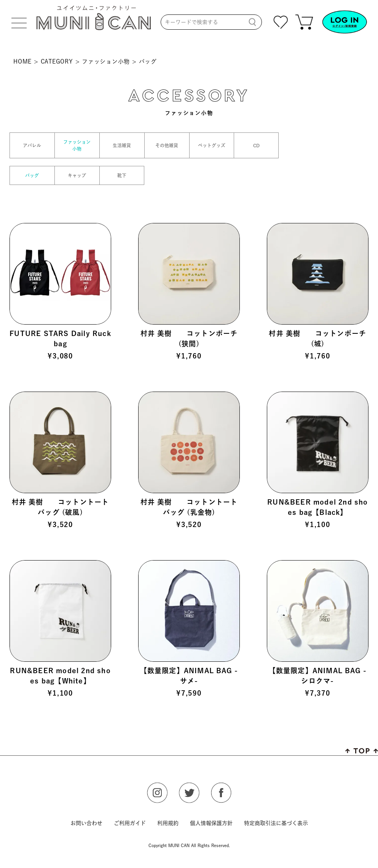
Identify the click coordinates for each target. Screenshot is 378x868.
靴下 (122, 175)
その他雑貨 (167, 145)
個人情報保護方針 (211, 823)
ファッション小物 (106, 61)
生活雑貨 (122, 145)
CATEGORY (57, 61)
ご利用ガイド (130, 823)
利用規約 (168, 823)
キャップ (77, 175)
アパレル (32, 145)
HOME (22, 61)
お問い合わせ (86, 823)
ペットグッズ (212, 145)
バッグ (32, 175)
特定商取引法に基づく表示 (276, 823)
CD (256, 145)
